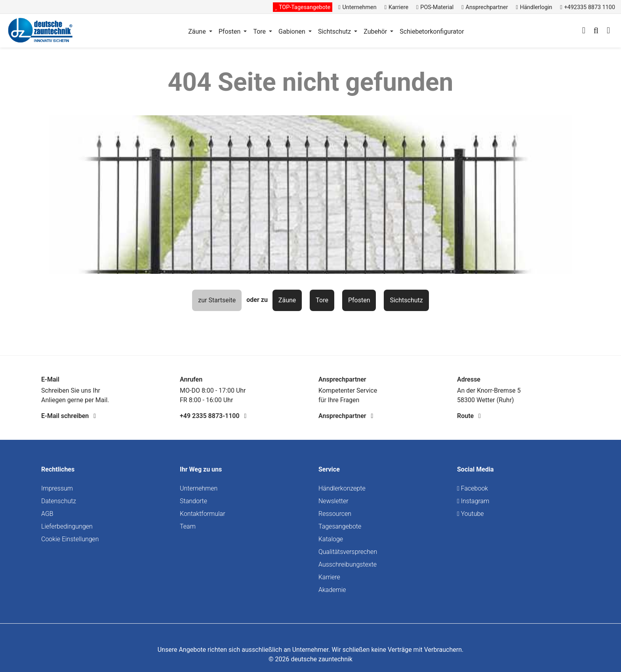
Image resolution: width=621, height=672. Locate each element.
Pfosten (359, 300)
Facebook (472, 488)
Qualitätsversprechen (348, 552)
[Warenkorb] (608, 31)
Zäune (287, 300)
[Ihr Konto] (584, 31)
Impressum (57, 488)
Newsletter (333, 501)
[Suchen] (596, 31)
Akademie (332, 590)
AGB (47, 514)
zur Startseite (217, 300)
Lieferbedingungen (67, 526)
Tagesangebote (340, 526)
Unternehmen (199, 488)
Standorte (193, 501)
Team (188, 526)
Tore (322, 300)
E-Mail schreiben (69, 416)
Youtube (471, 514)
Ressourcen (335, 514)
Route (469, 416)
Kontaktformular (203, 514)
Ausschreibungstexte (348, 564)
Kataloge (331, 539)
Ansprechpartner (346, 416)
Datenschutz (59, 501)
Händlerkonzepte (342, 488)
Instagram (473, 501)
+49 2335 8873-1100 (213, 416)
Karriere (329, 577)
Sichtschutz (406, 300)
